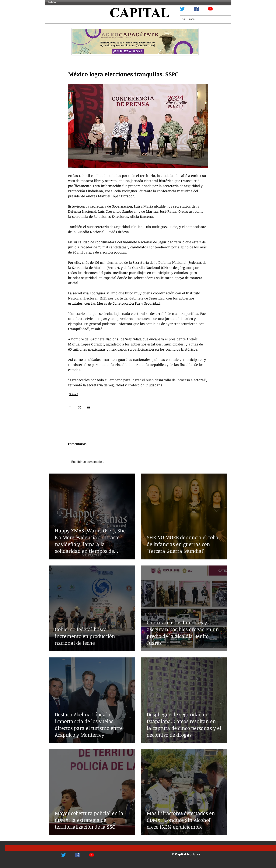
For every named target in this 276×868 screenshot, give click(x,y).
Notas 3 (73, 394)
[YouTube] (210, 9)
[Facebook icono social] (196, 9)
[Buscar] (205, 19)
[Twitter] (182, 9)
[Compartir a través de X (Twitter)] (79, 407)
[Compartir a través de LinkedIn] (88, 407)
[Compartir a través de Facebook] (70, 407)
